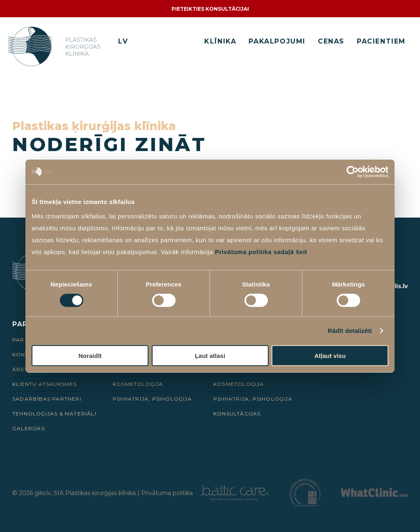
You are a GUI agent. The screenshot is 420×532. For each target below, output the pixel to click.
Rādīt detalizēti (350, 331)
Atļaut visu (330, 355)
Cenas (331, 41)
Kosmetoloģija (138, 384)
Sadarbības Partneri (47, 399)
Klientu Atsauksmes (45, 384)
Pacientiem (381, 41)
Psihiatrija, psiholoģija (152, 399)
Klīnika (220, 41)
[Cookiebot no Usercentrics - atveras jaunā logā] (353, 172)
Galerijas (29, 428)
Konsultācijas (237, 414)
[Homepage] (56, 46)
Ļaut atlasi (210, 355)
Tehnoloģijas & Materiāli (54, 414)
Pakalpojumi (277, 41)
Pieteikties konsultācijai (210, 9)
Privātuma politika (167, 493)
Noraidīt (90, 355)
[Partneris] (235, 498)
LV (123, 41)
